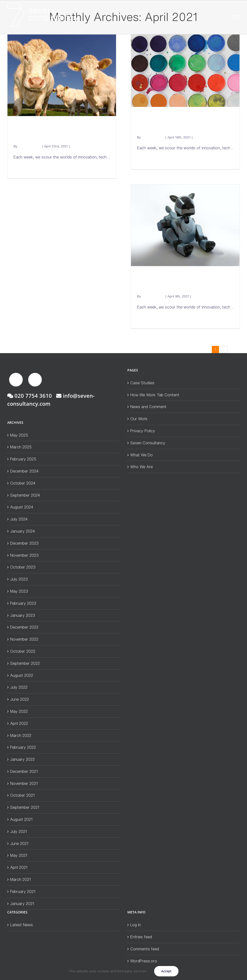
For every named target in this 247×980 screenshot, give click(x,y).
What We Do (141, 455)
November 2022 (24, 639)
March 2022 (21, 735)
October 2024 (23, 483)
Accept (166, 971)
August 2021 (21, 819)
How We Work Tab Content (155, 395)
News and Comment (148, 407)
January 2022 (22, 759)
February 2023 (23, 603)
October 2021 (22, 795)
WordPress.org (144, 961)
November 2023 (24, 555)
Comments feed (145, 949)
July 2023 (19, 579)
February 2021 (23, 891)
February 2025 (23, 459)
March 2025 (21, 447)
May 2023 (19, 591)
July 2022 (19, 687)
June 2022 (20, 699)
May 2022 (19, 711)
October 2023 (23, 567)
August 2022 (22, 675)
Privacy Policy (143, 431)
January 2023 (23, 615)
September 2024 (25, 495)
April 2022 (19, 723)
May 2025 (19, 435)
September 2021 (25, 807)
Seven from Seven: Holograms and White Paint (181, 124)
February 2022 (23, 747)
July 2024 (19, 519)
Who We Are (141, 467)
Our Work (139, 419)
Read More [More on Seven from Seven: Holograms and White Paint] (145, 160)
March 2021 (21, 879)
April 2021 (19, 867)
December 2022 (24, 627)
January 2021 (22, 904)
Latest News (80, 146)
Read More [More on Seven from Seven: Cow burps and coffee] (22, 169)
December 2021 (24, 771)
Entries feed (141, 937)
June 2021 (19, 843)
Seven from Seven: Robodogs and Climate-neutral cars (185, 283)
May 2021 (19, 855)
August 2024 (22, 507)
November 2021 (24, 783)
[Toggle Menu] (236, 18)
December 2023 (24, 543)
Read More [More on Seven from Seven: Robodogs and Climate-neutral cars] (145, 319)
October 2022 (23, 651)
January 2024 (23, 531)
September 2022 (25, 663)
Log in (136, 925)
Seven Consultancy (148, 443)
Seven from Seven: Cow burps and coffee (62, 133)
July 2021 (19, 831)
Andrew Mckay (30, 146)
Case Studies (142, 383)
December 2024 (24, 471)
